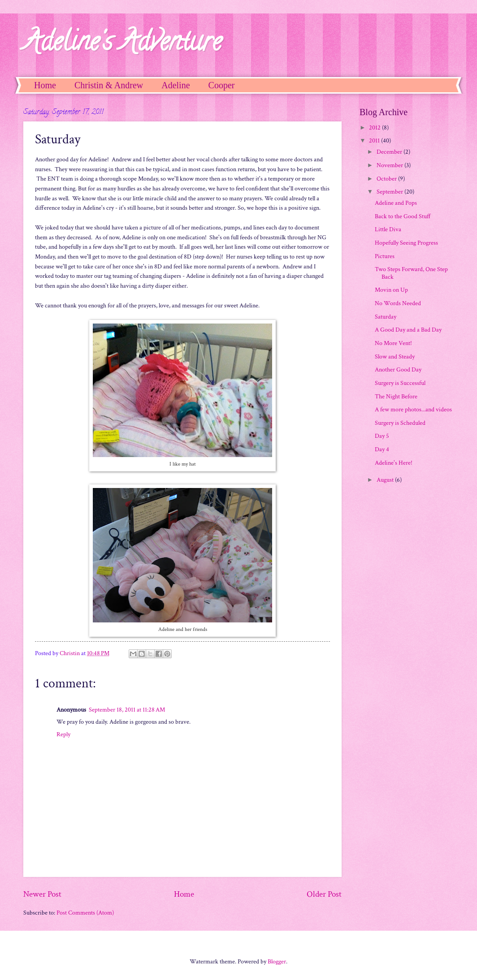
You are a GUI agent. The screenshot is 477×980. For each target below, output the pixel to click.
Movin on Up (391, 290)
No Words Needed (398, 303)
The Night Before (396, 397)
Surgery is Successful (400, 383)
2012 (375, 128)
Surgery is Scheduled (400, 423)
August (386, 480)
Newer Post (42, 894)
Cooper (222, 85)
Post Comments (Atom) (85, 913)
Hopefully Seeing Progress (406, 243)
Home (45, 85)
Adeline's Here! (394, 463)
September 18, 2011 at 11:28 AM (127, 710)
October (387, 179)
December (390, 152)
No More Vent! (393, 343)
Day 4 (382, 449)
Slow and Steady (395, 357)
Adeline (176, 85)
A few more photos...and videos (413, 410)
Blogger (277, 962)
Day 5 (382, 436)
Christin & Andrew (109, 85)
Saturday (386, 317)
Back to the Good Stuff (403, 216)
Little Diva (388, 229)
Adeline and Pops (396, 203)
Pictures (385, 256)
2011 (375, 141)
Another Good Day (398, 370)
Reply (63, 734)
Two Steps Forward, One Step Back (411, 273)
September (390, 192)
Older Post (324, 894)
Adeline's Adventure (122, 44)
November (390, 165)
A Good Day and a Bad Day (408, 330)
